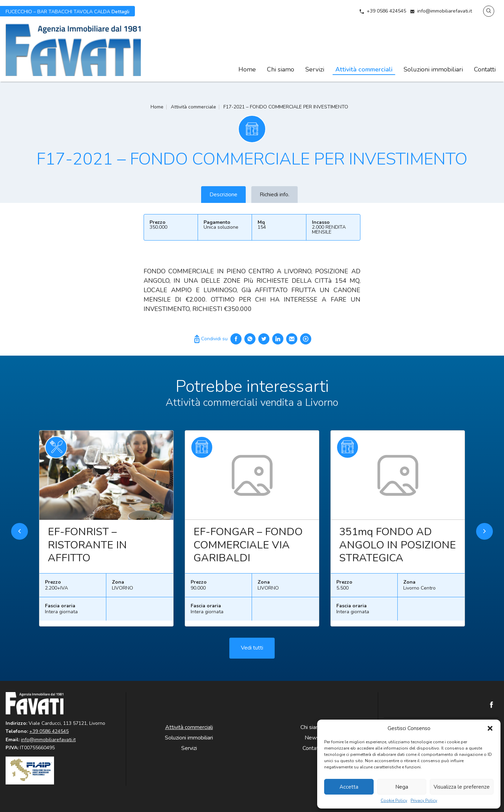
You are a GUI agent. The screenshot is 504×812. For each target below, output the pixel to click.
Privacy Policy (424, 801)
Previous (20, 534)
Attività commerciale (193, 107)
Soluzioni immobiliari (433, 69)
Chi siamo (281, 69)
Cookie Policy (394, 801)
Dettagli (67, 11)
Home (247, 69)
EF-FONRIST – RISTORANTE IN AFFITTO (87, 548)
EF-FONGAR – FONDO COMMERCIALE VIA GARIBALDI (248, 548)
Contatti (485, 69)
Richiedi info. (274, 195)
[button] (490, 728)
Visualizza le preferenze (462, 787)
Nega (402, 787)
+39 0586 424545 (386, 11)
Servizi (315, 69)
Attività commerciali (364, 69)
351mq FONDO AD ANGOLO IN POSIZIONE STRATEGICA (398, 548)
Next (484, 534)
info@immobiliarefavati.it (445, 11)
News (312, 738)
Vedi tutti (252, 651)
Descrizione (223, 195)
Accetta (349, 787)
